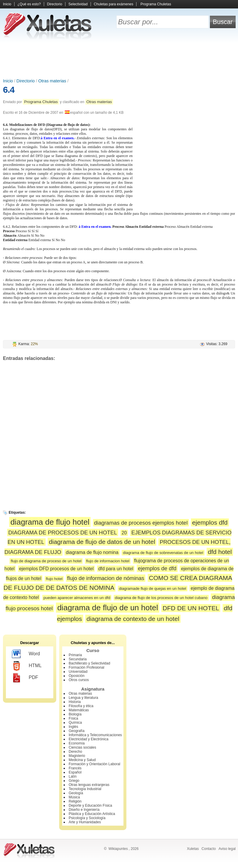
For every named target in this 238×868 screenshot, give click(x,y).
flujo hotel (54, 579)
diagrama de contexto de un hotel (133, 619)
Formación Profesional (86, 667)
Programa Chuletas (156, 4)
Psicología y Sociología (87, 818)
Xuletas (193, 849)
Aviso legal (227, 849)
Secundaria (78, 659)
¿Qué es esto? (29, 4)
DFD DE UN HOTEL (191, 608)
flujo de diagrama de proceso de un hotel (46, 561)
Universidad (78, 672)
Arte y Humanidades (85, 822)
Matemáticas (79, 710)
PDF (25, 678)
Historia (75, 702)
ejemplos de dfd (157, 568)
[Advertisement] (119, 59)
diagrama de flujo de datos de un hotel (102, 542)
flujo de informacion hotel (108, 561)
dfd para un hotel (116, 569)
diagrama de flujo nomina (92, 552)
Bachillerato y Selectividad (89, 663)
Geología (76, 793)
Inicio (7, 4)
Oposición (77, 676)
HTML (27, 666)
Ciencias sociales (82, 747)
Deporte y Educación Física (90, 805)
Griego (74, 781)
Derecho (75, 752)
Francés (75, 768)
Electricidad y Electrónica (89, 739)
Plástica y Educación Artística (92, 814)
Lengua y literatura (83, 698)
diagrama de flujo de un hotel (107, 608)
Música (74, 797)
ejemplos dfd (210, 522)
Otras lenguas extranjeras (89, 785)
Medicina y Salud (82, 760)
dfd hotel (220, 552)
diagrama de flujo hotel (50, 522)
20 (124, 533)
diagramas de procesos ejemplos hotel (141, 523)
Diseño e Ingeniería (84, 810)
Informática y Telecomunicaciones (95, 735)
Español (75, 772)
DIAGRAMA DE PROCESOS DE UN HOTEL (63, 533)
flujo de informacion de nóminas (106, 578)
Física (73, 718)
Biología (75, 714)
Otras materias (52, 81)
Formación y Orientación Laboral (94, 764)
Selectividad (78, 4)
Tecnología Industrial (85, 789)
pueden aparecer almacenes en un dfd (77, 598)
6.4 (9, 90)
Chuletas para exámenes (114, 4)
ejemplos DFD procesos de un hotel (57, 569)
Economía (77, 743)
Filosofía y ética (81, 706)
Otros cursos (79, 680)
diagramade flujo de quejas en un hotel (153, 588)
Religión (75, 801)
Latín (73, 776)
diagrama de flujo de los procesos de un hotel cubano (161, 598)
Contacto (209, 849)
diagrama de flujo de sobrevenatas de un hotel (163, 553)
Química (75, 723)
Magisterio (77, 756)
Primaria (75, 655)
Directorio (55, 4)
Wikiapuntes (118, 849)
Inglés (73, 727)
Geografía (77, 731)
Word (26, 654)
